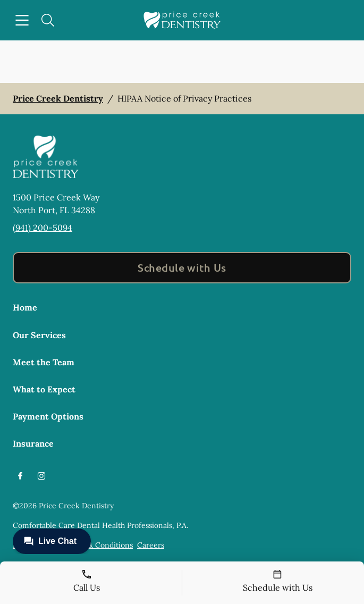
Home (25, 307)
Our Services (39, 335)
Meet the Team (44, 362)
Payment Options (48, 416)
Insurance (33, 443)
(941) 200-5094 (43, 228)
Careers (151, 545)
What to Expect (44, 389)
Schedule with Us (182, 267)
